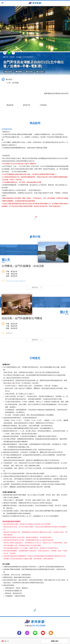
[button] (35, 288)
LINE (9, 53)
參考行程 (27, 105)
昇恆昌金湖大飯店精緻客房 (16, 281)
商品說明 (10, 105)
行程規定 (43, 105)
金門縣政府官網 (7, 129)
